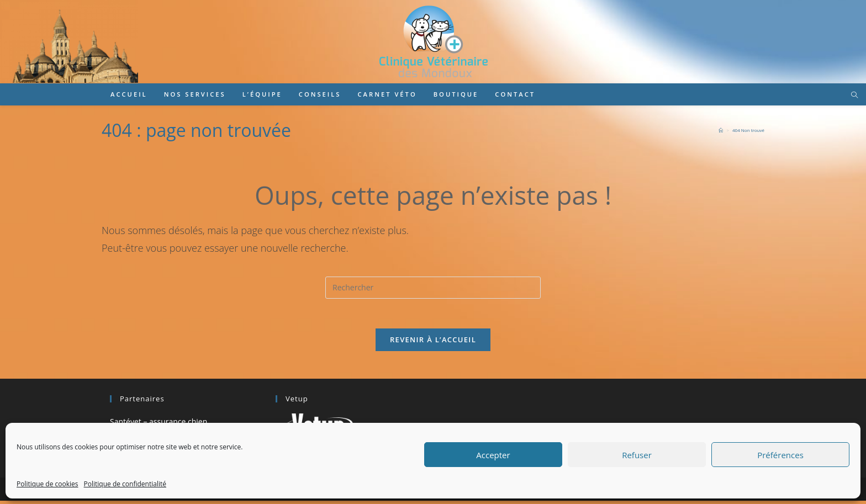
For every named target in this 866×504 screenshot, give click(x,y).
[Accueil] (721, 130)
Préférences (780, 455)
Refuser (637, 455)
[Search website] (854, 96)
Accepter (493, 455)
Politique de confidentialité (125, 484)
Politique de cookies (47, 484)
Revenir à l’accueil (433, 343)
